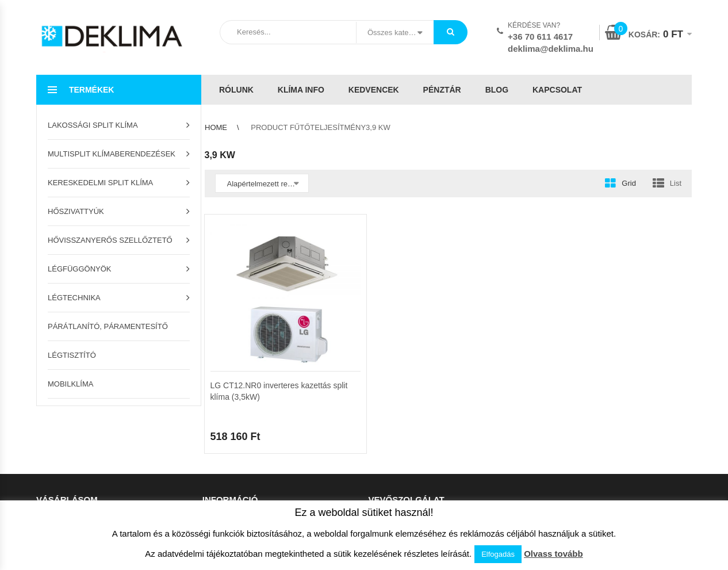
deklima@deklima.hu (551, 49)
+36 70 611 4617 (540, 37)
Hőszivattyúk (76, 211)
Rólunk (236, 90)
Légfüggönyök (80, 269)
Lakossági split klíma (93, 125)
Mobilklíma (70, 384)
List (676, 183)
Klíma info (301, 90)
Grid (629, 183)
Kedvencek (374, 90)
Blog (497, 90)
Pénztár (442, 90)
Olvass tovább (553, 554)
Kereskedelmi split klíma (100, 183)
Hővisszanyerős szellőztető (110, 240)
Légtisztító (72, 355)
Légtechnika (74, 298)
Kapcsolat (557, 90)
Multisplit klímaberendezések (112, 154)
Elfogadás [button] (498, 554)
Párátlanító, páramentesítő (108, 326)
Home (216, 127)
